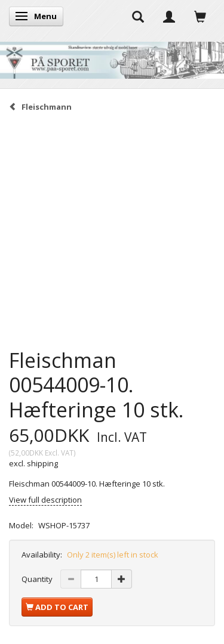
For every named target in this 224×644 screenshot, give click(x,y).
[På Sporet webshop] (112, 58)
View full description (45, 500)
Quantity (38, 579)
